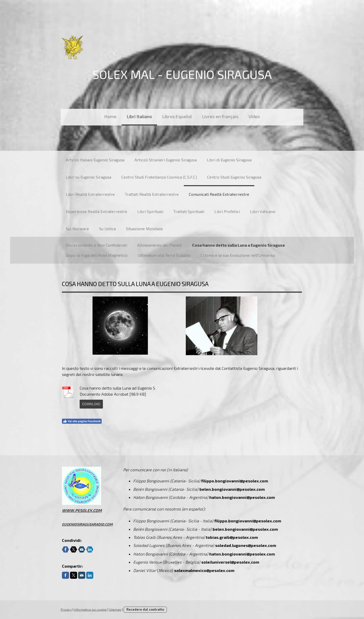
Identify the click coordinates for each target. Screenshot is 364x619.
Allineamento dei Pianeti (160, 245)
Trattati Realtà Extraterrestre (152, 194)
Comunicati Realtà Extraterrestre (219, 194)
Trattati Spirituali (189, 211)
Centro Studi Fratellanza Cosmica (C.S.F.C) (159, 177)
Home (110, 116)
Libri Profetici (227, 211)
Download (91, 404)
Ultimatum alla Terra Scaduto (164, 255)
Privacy (66, 609)
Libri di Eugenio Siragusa (229, 160)
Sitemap (115, 609)
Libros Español (177, 116)
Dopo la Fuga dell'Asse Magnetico (97, 255)
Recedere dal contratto (145, 609)
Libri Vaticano (263, 211)
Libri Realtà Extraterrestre (90, 194)
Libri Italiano (139, 116)
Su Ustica (107, 229)
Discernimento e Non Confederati (96, 245)
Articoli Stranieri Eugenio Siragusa (166, 160)
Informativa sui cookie (90, 609)
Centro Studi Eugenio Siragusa (234, 177)
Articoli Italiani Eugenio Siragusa (95, 160)
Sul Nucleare (77, 229)
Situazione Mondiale (144, 229)
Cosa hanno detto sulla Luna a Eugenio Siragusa (238, 245)
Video (254, 116)
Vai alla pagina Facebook (82, 421)
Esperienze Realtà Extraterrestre (96, 211)
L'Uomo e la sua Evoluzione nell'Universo (238, 255)
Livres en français (220, 116)
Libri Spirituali (150, 211)
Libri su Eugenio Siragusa (88, 177)
